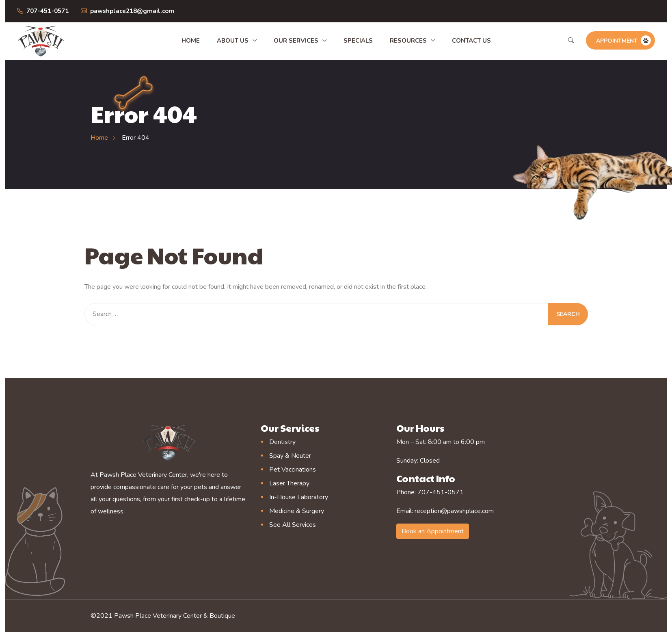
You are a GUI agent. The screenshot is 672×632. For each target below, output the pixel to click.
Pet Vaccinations (293, 470)
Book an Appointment (433, 531)
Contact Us (471, 41)
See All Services (293, 525)
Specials (358, 41)
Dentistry (282, 442)
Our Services (296, 41)
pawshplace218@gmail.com (132, 11)
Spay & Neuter (290, 456)
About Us (233, 41)
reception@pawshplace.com (454, 511)
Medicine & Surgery (297, 511)
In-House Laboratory (299, 497)
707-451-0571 (48, 11)
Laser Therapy (289, 483)
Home (191, 41)
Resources (408, 41)
